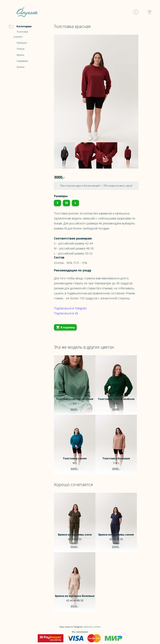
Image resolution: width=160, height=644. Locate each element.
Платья (21, 49)
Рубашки (22, 43)
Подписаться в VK (66, 313)
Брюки (20, 55)
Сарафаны (22, 61)
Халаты (21, 67)
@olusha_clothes (92, 627)
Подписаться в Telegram (70, 308)
